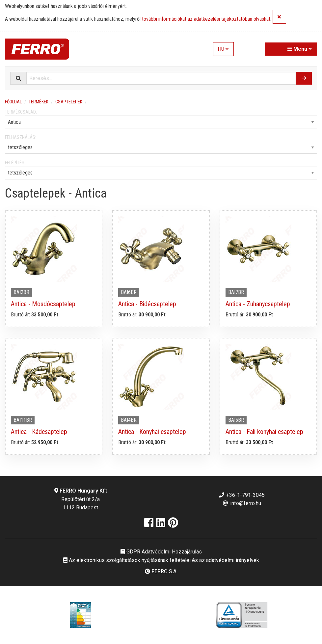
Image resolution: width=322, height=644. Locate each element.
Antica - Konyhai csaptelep (152, 432)
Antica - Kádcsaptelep (39, 432)
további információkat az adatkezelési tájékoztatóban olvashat (206, 19)
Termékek (39, 102)
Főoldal (13, 102)
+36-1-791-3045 (242, 495)
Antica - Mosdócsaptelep (43, 304)
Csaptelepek (69, 102)
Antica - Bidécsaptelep (147, 304)
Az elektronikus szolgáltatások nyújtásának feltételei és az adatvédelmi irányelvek (161, 560)
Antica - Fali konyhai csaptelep (264, 432)
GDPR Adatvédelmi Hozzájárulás (161, 552)
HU (223, 49)
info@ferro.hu (242, 503)
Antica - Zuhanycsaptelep (258, 304)
